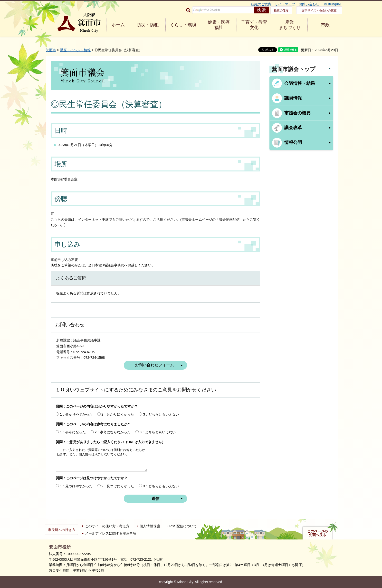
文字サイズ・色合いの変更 (319, 10)
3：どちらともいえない (161, 414)
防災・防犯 (148, 25)
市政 (325, 25)
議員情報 (293, 98)
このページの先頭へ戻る (317, 533)
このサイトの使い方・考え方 (107, 526)
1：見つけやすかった (76, 486)
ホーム (118, 25)
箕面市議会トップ (294, 69)
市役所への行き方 (62, 530)
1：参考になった (73, 432)
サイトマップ (285, 4)
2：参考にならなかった (113, 432)
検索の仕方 (281, 10)
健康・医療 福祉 (219, 25)
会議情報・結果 (300, 83)
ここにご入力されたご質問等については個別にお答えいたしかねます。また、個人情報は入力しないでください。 (101, 459)
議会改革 (293, 128)
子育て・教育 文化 (254, 25)
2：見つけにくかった (118, 486)
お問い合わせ (309, 4)
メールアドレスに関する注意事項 (111, 533)
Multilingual (332, 4)
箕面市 (51, 50)
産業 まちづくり (290, 25)
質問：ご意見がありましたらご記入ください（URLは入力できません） (110, 442)
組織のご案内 (261, 4)
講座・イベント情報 (75, 50)
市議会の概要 (297, 113)
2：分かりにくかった (118, 414)
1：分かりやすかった (76, 414)
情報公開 (293, 142)
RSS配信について (183, 526)
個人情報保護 (150, 526)
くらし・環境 (183, 25)
